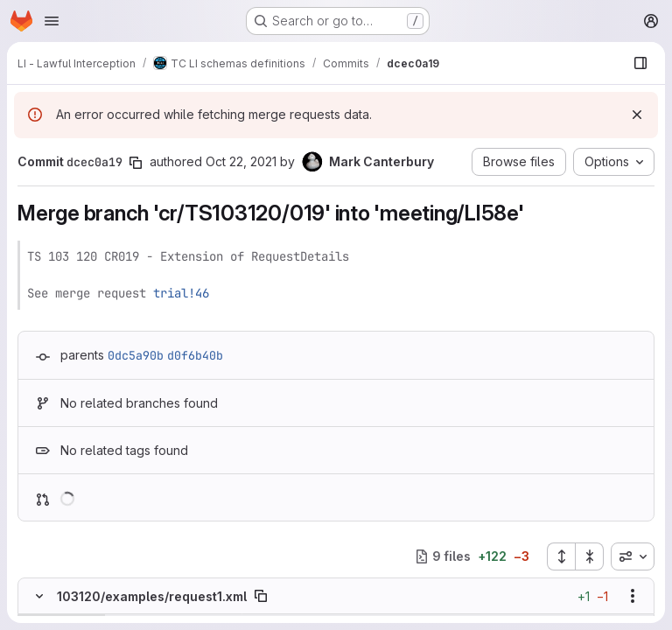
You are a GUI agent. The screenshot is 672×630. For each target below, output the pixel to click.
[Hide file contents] (39, 596)
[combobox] (633, 556)
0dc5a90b (136, 355)
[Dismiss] (637, 115)
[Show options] (633, 596)
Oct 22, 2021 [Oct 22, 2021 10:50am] (241, 161)
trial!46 (181, 293)
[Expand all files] (561, 556)
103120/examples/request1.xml (152, 596)
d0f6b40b (195, 355)
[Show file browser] (640, 63)
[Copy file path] (261, 596)
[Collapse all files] (590, 556)
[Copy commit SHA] (136, 163)
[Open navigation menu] (52, 21)
